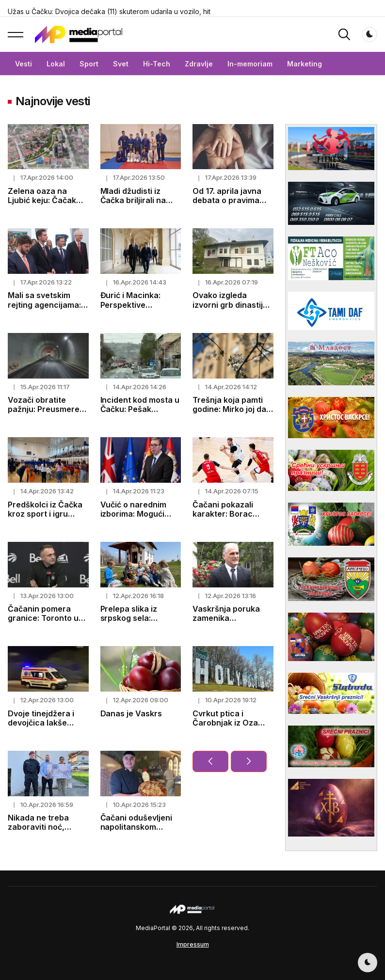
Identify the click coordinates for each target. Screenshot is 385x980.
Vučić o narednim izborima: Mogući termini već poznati (137, 514)
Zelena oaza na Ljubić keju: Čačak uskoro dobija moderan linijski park (47, 205)
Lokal (56, 64)
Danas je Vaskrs (131, 713)
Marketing (305, 64)
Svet (121, 64)
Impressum (193, 944)
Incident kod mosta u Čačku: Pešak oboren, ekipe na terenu (140, 414)
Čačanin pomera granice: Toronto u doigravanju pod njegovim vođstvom (45, 623)
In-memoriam (250, 64)
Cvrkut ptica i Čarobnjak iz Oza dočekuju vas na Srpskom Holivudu (227, 727)
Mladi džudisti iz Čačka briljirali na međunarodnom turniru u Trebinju (134, 205)
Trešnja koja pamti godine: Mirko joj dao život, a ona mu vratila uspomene (232, 414)
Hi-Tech (157, 64)
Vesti (24, 64)
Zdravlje (199, 64)
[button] (16, 34)
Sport (89, 64)
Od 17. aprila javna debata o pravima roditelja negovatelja (232, 200)
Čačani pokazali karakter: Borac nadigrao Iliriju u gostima (223, 519)
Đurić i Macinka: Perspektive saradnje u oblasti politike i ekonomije (137, 309)
